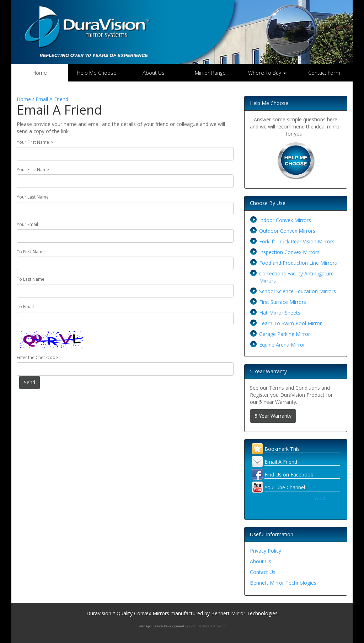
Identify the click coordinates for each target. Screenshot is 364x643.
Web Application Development (162, 626)
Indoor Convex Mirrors (285, 220)
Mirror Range (210, 73)
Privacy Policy (266, 551)
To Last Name (31, 279)
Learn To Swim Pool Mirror (290, 323)
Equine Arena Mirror (282, 345)
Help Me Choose (97, 73)
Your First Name (33, 142)
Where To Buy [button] (267, 73)
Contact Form (324, 73)
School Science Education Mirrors (298, 291)
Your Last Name (33, 197)
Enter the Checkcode (37, 357)
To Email (25, 307)
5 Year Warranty (273, 416)
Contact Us (263, 572)
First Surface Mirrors (283, 302)
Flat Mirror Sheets (280, 313)
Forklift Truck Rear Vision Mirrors (297, 241)
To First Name (31, 252)
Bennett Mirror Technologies (283, 583)
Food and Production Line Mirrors (298, 263)
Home (40, 73)
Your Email (27, 224)
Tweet (319, 498)
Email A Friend (52, 99)
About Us (154, 73)
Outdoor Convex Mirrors (287, 231)
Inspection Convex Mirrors (289, 252)
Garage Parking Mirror (285, 334)
